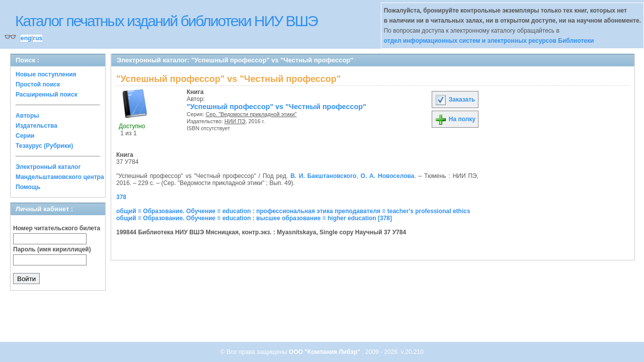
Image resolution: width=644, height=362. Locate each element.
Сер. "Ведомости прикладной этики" (251, 114)
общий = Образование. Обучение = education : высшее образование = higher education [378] (254, 218)
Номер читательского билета (57, 228)
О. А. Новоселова (388, 176)
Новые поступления (46, 74)
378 (121, 197)
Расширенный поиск (47, 95)
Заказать (455, 100)
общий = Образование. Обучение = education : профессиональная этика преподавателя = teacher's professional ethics (293, 211)
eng (26, 38)
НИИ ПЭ (235, 121)
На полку (455, 119)
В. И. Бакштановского (323, 176)
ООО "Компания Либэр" (325, 352)
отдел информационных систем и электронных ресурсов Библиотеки (489, 41)
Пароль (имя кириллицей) (52, 249)
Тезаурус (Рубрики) (44, 146)
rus (37, 38)
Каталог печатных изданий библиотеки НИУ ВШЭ (166, 21)
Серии (25, 136)
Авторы (27, 116)
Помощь (28, 187)
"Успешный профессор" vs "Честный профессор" (276, 107)
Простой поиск (38, 84)
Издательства (36, 126)
